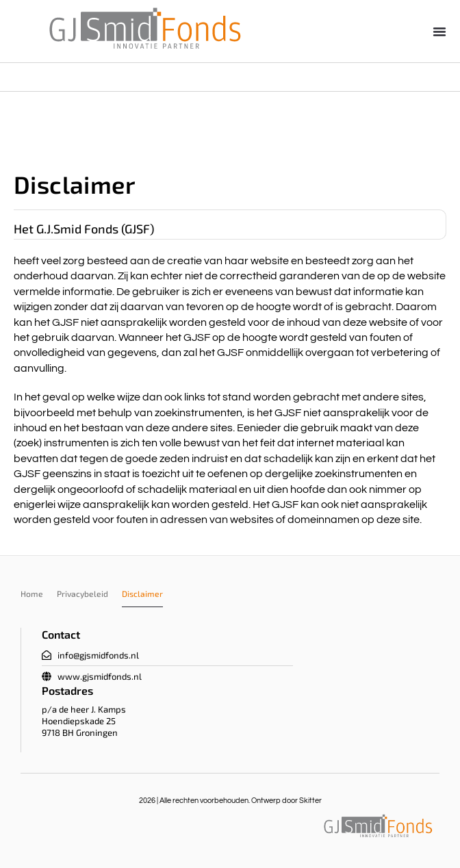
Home (32, 593)
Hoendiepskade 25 (79, 721)
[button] (439, 31)
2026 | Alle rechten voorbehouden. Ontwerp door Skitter (230, 801)
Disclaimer (142, 593)
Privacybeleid (82, 593)
